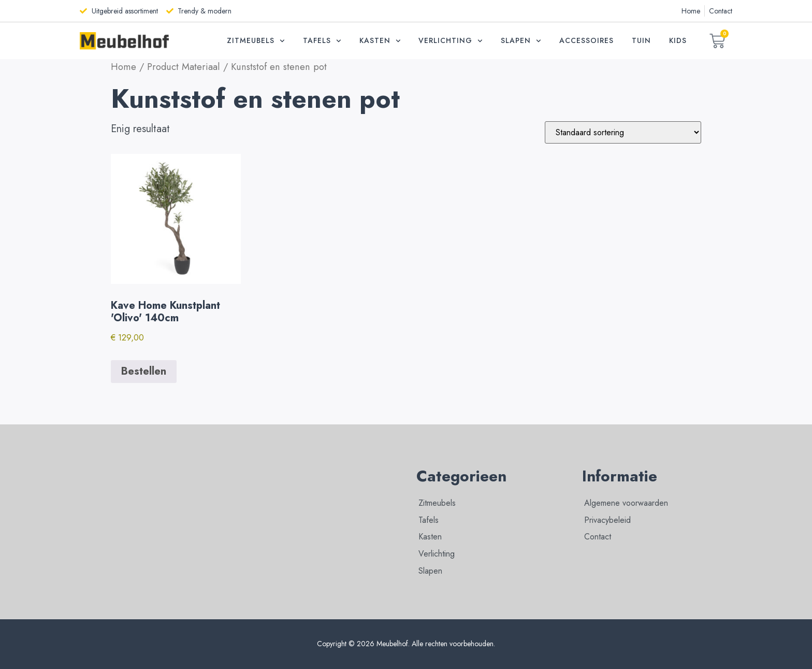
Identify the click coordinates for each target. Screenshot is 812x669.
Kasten (380, 41)
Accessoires (586, 40)
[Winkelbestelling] (623, 132)
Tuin (641, 40)
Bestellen (144, 371)
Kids (678, 40)
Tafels (322, 41)
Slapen (521, 41)
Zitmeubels (256, 41)
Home (124, 67)
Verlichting (451, 41)
